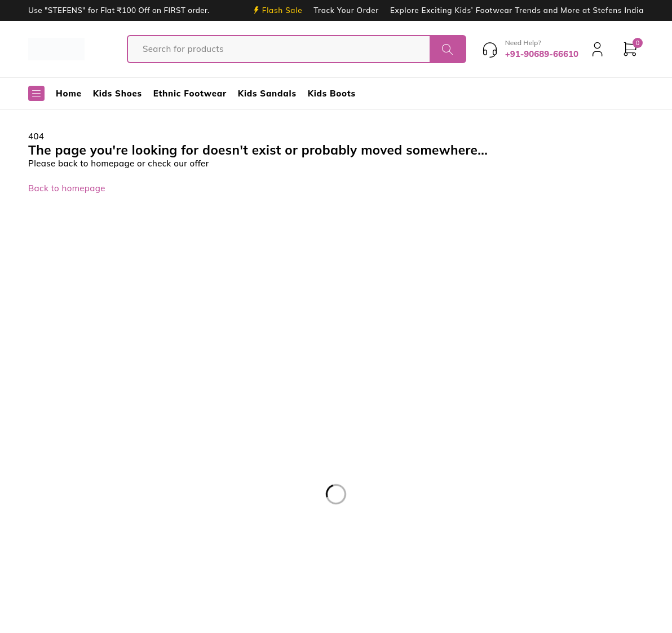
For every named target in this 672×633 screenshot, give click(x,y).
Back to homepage (67, 188)
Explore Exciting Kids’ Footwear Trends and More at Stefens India (517, 10)
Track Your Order (346, 10)
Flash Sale (282, 10)
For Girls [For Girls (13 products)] (27, 559)
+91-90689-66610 (46, 458)
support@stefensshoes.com (57, 441)
